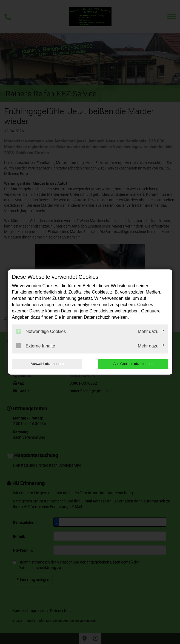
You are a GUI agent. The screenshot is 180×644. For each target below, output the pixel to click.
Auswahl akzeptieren (47, 364)
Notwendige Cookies (41, 331)
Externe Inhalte (36, 346)
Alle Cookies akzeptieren (133, 364)
